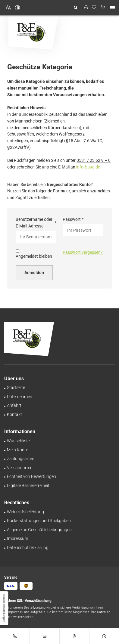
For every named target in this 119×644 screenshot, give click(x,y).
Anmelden (34, 273)
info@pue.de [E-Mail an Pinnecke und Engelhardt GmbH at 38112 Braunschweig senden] (88, 167)
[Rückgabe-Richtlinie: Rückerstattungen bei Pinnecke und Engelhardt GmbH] (39, 521)
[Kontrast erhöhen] (17, 8)
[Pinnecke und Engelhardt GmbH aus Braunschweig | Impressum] (17, 538)
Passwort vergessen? (83, 252)
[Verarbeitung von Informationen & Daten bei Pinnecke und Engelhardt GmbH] (28, 548)
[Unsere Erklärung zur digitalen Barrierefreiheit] (28, 485)
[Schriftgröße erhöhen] (8, 8)
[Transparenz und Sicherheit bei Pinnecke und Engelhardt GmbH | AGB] (39, 530)
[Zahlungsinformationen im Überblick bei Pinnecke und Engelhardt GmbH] (21, 459)
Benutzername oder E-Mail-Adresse (36, 223)
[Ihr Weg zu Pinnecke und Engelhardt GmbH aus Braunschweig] (14, 405)
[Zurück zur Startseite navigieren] (33, 33)
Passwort (73, 220)
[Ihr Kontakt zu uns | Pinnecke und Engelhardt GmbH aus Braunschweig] (14, 414)
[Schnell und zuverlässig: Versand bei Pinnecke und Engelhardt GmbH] (20, 468)
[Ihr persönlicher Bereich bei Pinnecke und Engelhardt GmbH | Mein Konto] (18, 450)
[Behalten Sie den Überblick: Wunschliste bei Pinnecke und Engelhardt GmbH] (18, 441)
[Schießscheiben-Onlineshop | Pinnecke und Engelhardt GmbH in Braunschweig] (16, 387)
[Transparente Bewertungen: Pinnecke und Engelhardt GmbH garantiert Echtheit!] (31, 476)
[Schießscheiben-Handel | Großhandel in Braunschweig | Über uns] (20, 397)
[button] (112, 8)
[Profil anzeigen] (86, 8)
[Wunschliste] (94, 8)
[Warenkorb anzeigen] (103, 8)
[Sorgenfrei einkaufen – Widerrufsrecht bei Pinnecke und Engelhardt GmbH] (25, 512)
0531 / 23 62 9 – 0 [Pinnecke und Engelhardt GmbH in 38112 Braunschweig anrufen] (94, 160)
